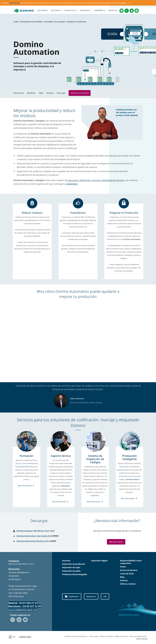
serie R (88, 479)
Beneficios (31, 93)
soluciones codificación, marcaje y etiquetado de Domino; (96, 180)
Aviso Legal (94, 636)
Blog (122, 577)
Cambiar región (25, 637)
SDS (108, 597)
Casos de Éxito (127, 574)
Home (123, 567)
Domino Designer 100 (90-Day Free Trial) (35, 531)
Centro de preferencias (138, 636)
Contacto (113, 10)
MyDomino (93, 597)
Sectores (43, 10)
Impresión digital (99, 561)
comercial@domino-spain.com (23, 610)
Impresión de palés (71, 571)
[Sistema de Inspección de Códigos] (95, 459)
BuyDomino (72, 597)
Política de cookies (121, 636)
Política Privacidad (106, 636)
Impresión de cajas (71, 567)
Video (41, 93)
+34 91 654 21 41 (28, 603)
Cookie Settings (142, 639)
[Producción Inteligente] (130, 457)
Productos (71, 10)
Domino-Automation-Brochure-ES (32, 541)
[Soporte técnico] (61, 456)
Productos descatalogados (75, 574)
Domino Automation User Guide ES (33, 536)
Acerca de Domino (129, 570)
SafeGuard (62, 470)
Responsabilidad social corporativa (131, 562)
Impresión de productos (74, 564)
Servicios (85, 10)
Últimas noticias (128, 584)
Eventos (124, 580)
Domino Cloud (123, 470)
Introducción (19, 93)
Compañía (99, 10)
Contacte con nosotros (80, 93)
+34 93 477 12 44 (31, 606)
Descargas (61, 93)
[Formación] (26, 456)
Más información (26, 486)
